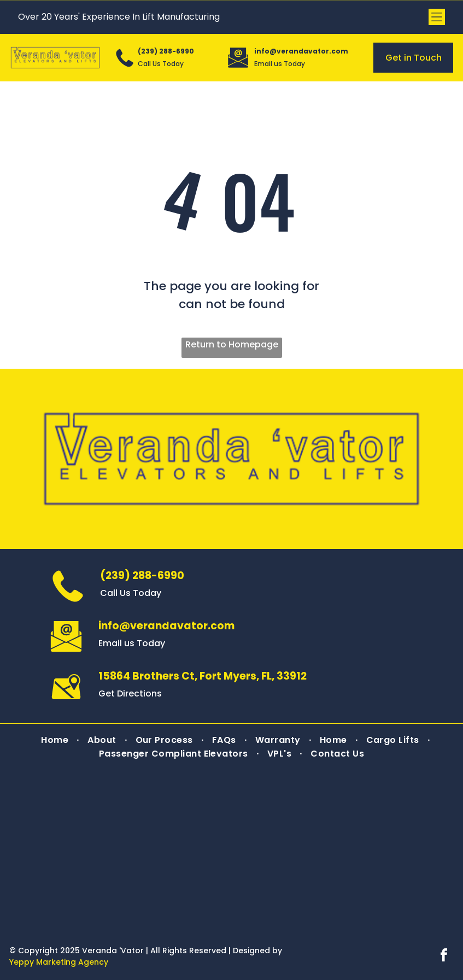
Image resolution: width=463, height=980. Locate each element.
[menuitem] (56, 740)
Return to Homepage (232, 344)
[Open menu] (437, 17)
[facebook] (444, 957)
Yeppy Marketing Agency (59, 962)
